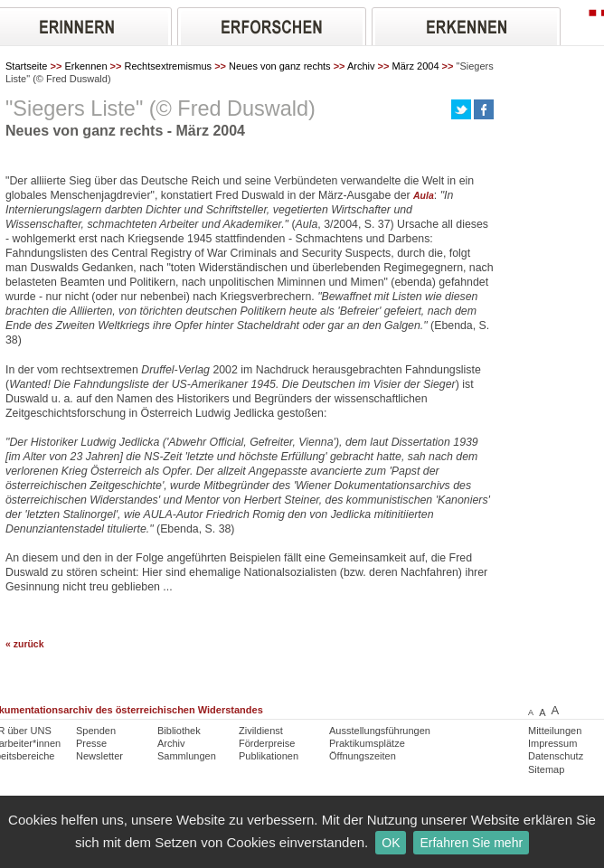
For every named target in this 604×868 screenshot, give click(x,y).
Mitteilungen (555, 731)
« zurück (25, 644)
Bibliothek (179, 731)
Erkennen (85, 66)
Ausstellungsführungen (380, 731)
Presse (91, 743)
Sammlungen (187, 756)
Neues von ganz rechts (280, 66)
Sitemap (546, 769)
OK (391, 843)
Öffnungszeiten (363, 756)
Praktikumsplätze (367, 743)
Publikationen (269, 756)
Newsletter (99, 756)
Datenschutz (556, 756)
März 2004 (416, 66)
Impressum (552, 743)
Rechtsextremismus (169, 66)
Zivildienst (261, 731)
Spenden (96, 731)
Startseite (26, 66)
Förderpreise (267, 743)
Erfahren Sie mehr (471, 843)
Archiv (361, 66)
